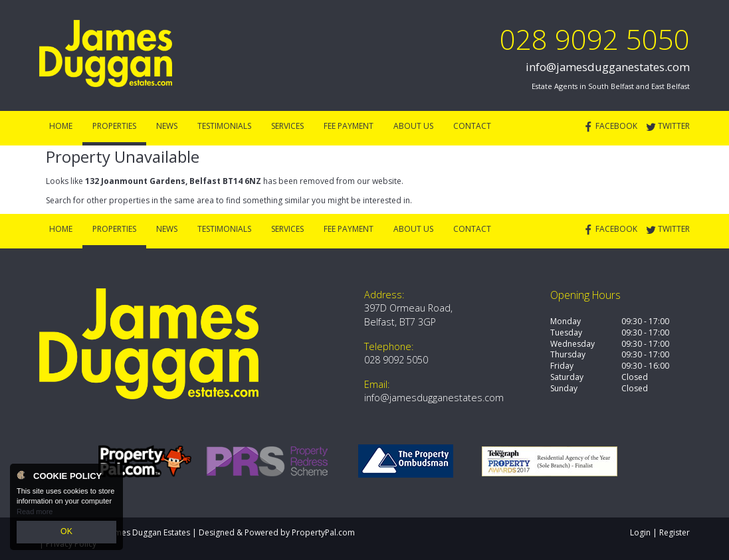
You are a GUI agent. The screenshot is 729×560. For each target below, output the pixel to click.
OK (66, 533)
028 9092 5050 (595, 39)
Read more (35, 513)
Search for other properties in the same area (130, 200)
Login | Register (660, 532)
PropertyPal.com (323, 532)
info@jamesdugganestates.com (608, 67)
